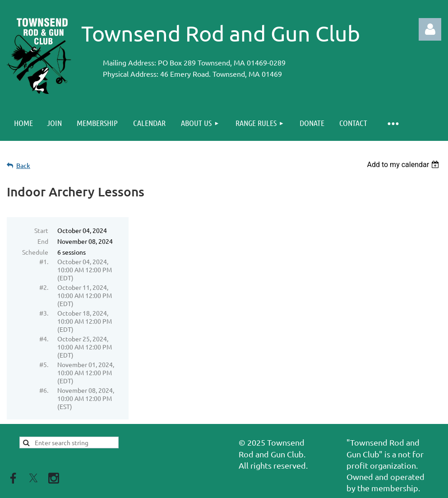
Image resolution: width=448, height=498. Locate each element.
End (43, 241)
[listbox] (404, 165)
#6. (44, 390)
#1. (44, 261)
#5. (44, 364)
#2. (44, 287)
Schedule (35, 252)
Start (41, 230)
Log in (430, 29)
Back (23, 165)
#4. (44, 339)
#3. (44, 313)
